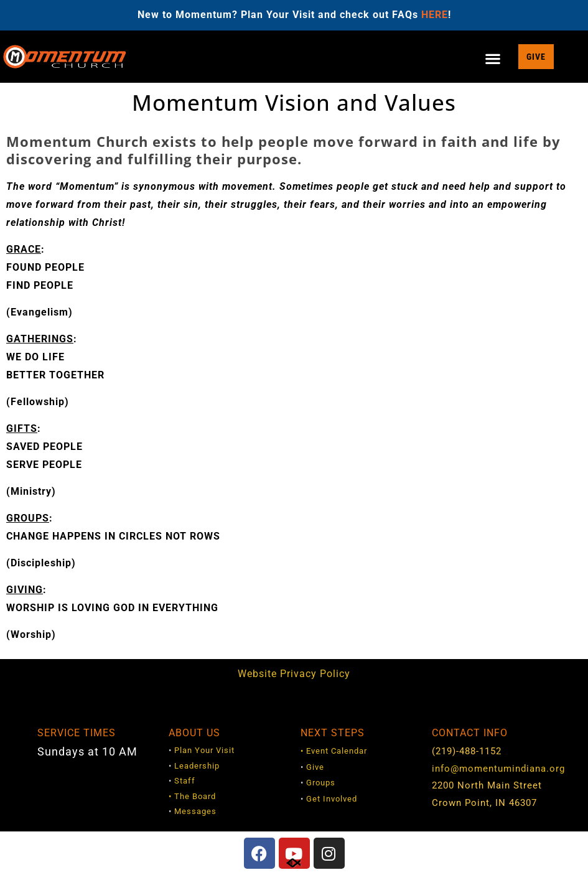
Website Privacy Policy (294, 674)
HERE (435, 15)
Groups (321, 783)
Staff (185, 781)
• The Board (192, 796)
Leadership (197, 766)
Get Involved (332, 799)
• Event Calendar (334, 751)
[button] (493, 59)
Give (315, 767)
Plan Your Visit (204, 750)
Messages (195, 811)
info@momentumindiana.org (498, 769)
